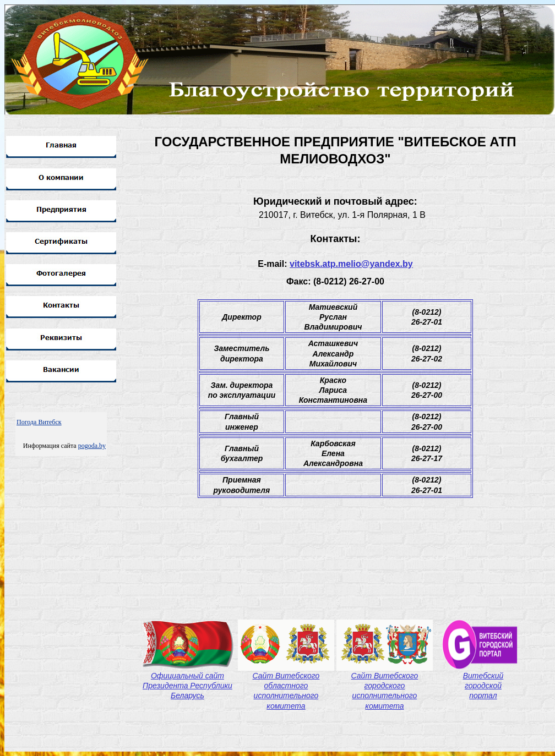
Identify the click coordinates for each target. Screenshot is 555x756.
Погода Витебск (39, 422)
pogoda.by (92, 446)
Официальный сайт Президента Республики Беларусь (187, 686)
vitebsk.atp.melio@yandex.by (351, 264)
